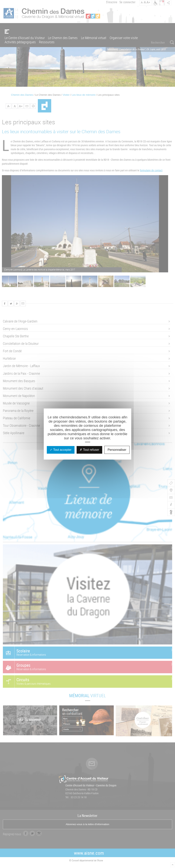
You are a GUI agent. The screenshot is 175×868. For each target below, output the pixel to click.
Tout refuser (89, 450)
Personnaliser (117, 450)
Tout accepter (61, 450)
